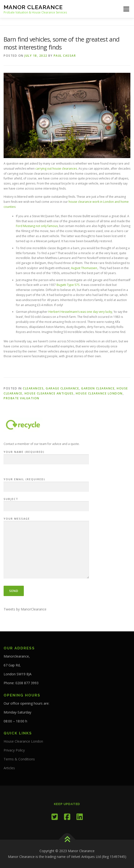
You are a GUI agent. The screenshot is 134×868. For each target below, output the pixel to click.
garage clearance (62, 388)
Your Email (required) (46, 483)
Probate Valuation (22, 398)
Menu (126, 9)
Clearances (33, 388)
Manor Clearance (33, 7)
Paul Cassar (65, 56)
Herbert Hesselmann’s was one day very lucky (80, 312)
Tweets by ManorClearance (25, 609)
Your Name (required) (46, 456)
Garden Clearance (98, 388)
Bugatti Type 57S (68, 285)
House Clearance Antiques (49, 393)
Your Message (46, 548)
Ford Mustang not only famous (37, 226)
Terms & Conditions (19, 759)
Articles (9, 768)
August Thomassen (84, 268)
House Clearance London (99, 393)
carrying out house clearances (56, 169)
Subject (46, 503)
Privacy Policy (14, 750)
